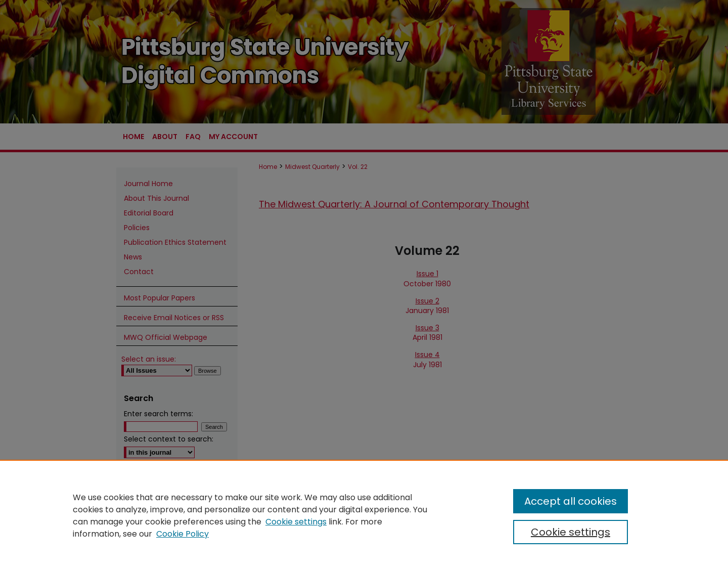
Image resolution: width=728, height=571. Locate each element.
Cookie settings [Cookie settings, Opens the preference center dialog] (571, 532)
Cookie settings (296, 522)
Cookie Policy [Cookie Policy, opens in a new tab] (183, 534)
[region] (364, 515)
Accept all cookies (571, 501)
